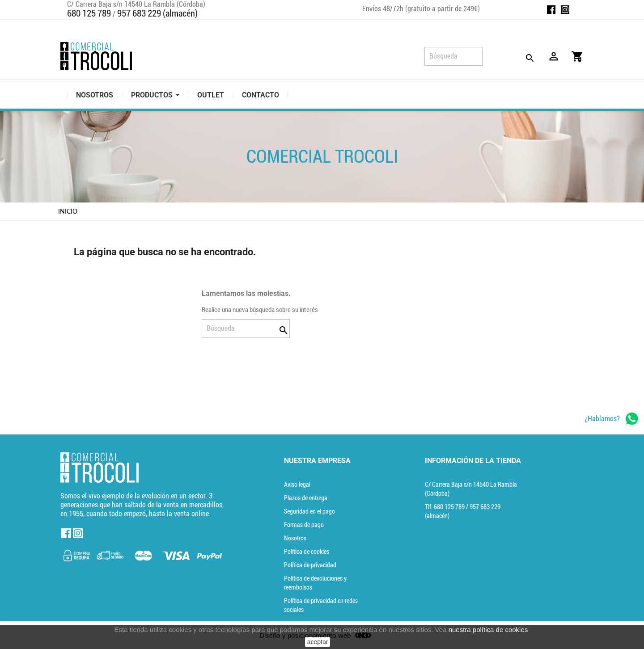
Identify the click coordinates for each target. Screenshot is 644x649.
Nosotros (295, 538)
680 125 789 (89, 13)
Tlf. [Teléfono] (445, 507)
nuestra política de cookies (488, 630)
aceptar (318, 642)
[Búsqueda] (453, 56)
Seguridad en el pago (309, 511)
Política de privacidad (310, 565)
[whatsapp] (612, 419)
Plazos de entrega (306, 498)
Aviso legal (297, 485)
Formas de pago (304, 525)
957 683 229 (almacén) (157, 13)
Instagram (565, 10)
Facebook (551, 10)
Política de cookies (307, 552)
